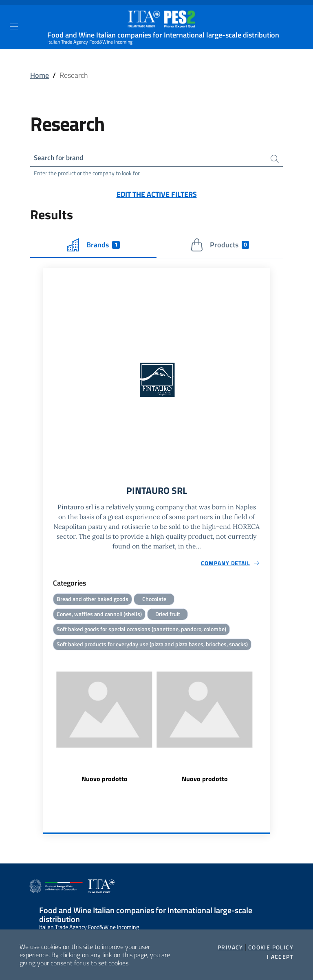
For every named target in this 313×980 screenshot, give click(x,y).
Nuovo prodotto (105, 781)
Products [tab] (220, 246)
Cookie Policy (271, 947)
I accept (280, 957)
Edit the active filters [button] (157, 195)
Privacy (230, 947)
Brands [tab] (93, 246)
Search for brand (60, 158)
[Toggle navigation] (14, 26)
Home (40, 75)
